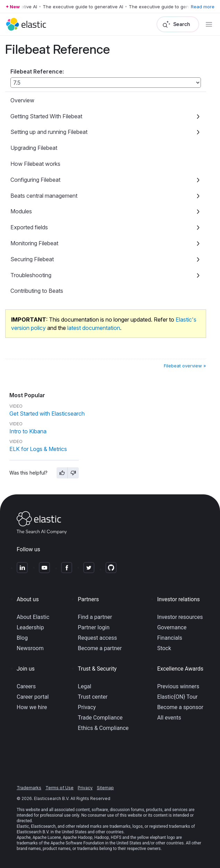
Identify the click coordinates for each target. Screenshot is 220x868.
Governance (172, 627)
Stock (164, 648)
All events (169, 718)
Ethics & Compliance (103, 728)
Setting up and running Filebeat (49, 132)
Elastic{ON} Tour (177, 697)
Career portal (33, 697)
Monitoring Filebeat (34, 243)
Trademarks (29, 788)
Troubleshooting (31, 275)
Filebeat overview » (185, 366)
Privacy (87, 707)
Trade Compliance (100, 718)
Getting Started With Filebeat (46, 116)
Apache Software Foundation (77, 843)
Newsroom (30, 648)
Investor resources (180, 617)
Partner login (94, 627)
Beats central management (44, 196)
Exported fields (29, 227)
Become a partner (100, 648)
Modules (21, 211)
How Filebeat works (35, 164)
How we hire (32, 707)
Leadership (30, 627)
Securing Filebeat (32, 259)
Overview (22, 100)
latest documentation (94, 328)
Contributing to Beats (37, 291)
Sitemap (105, 788)
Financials (170, 638)
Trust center (93, 697)
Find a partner (95, 617)
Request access (97, 638)
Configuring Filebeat (35, 180)
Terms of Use (60, 788)
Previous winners (178, 686)
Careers (26, 686)
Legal (84, 686)
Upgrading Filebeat (34, 148)
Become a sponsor (180, 707)
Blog (22, 638)
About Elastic (33, 617)
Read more (203, 7)
